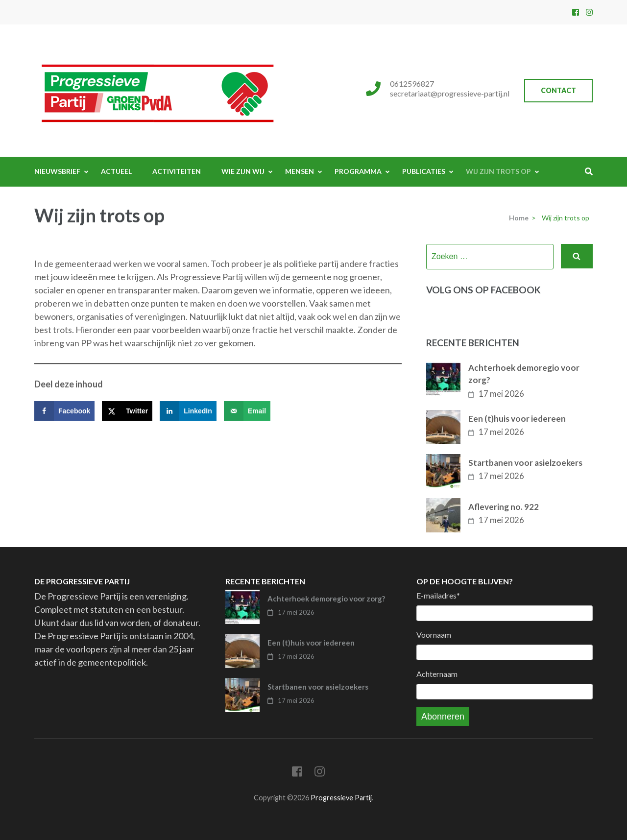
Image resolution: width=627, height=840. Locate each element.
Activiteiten (177, 171)
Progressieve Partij (341, 798)
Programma (358, 171)
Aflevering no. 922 (504, 507)
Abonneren (443, 717)
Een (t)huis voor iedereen (517, 419)
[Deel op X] (127, 411)
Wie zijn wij (243, 171)
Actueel (116, 171)
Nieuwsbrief (57, 171)
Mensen (300, 171)
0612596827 (412, 84)
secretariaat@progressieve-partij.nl (450, 93)
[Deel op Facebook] (64, 411)
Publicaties (424, 171)
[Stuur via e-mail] (247, 411)
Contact (558, 90)
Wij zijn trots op (498, 171)
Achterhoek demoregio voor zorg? (524, 374)
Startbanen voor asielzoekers (525, 463)
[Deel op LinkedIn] (188, 411)
